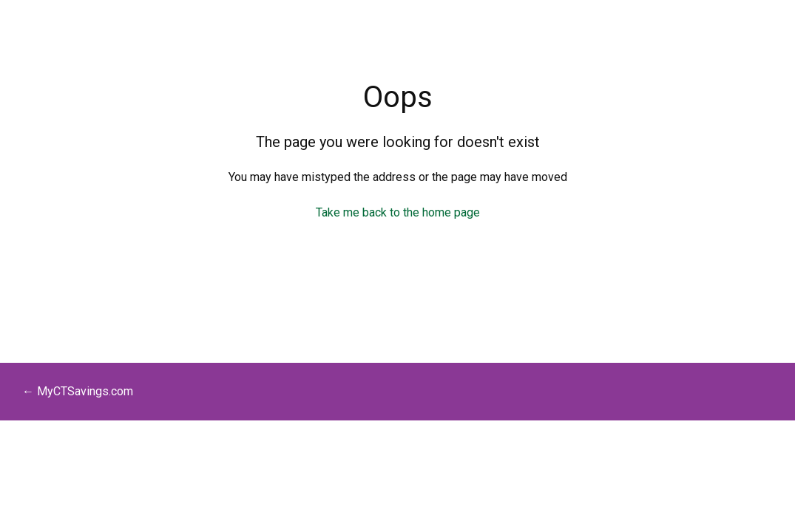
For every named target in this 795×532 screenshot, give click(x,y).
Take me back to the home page (398, 212)
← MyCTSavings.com (78, 391)
